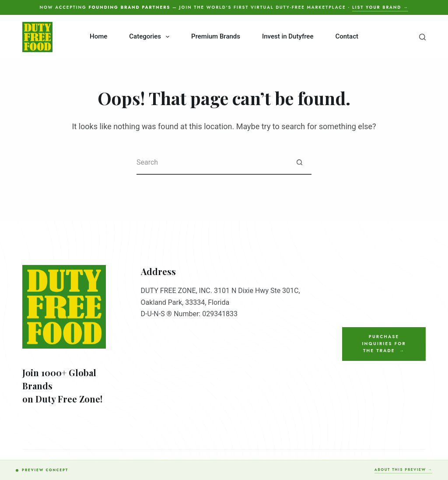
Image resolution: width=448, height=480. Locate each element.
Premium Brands (216, 36)
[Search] (422, 37)
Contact (347, 36)
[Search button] (299, 163)
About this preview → (403, 469)
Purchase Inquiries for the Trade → (384, 344)
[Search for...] (212, 163)
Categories (151, 37)
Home (98, 36)
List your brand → (380, 7)
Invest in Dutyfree (288, 36)
